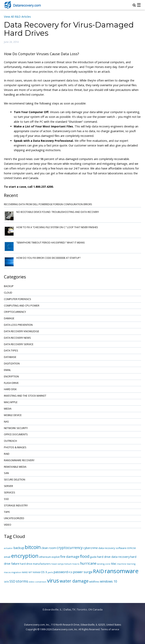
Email (7, 370)
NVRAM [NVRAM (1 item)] (37, 572)
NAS (6, 422)
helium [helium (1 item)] (68, 564)
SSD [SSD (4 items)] (12, 581)
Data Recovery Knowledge (22, 331)
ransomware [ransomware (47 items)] (122, 571)
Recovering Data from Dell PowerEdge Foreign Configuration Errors (48, 204)
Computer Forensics (18, 299)
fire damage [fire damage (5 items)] (70, 557)
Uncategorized (14, 518)
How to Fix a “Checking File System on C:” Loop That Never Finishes (57, 227)
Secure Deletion (15, 479)
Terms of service (110, 629)
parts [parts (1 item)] (50, 572)
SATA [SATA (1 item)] (6, 582)
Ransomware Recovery (19, 460)
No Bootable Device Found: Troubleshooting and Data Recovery (58, 212)
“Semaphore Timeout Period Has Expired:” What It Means (50, 243)
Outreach (10, 441)
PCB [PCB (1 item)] (70, 572)
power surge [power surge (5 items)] (83, 572)
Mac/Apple (11, 402)
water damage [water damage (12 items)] (74, 581)
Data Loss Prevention (18, 325)
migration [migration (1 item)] (16, 572)
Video (8, 525)
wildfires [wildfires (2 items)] (94, 582)
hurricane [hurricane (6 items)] (88, 563)
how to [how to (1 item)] (76, 564)
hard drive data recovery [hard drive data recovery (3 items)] (113, 557)
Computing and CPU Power (22, 306)
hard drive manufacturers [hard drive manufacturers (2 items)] (35, 564)
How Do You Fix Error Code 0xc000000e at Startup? (48, 258)
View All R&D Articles (17, 17)
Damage (9, 318)
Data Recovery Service (19, 344)
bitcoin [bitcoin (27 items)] (33, 547)
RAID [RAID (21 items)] (99, 571)
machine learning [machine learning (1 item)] (126, 564)
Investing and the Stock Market (25, 396)
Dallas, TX (69, 610)
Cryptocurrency (15, 312)
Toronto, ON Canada (90, 610)
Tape (7, 512)
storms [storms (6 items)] (22, 581)
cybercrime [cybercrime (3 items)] (91, 548)
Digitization (12, 363)
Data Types (11, 350)
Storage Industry (16, 505)
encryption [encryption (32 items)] (25, 556)
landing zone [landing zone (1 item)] (104, 564)
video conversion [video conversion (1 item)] (38, 582)
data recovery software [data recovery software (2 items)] (112, 548)
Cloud (8, 293)
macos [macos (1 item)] (7, 572)
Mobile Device (13, 415)
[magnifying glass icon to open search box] (134, 5)
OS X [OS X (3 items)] (44, 572)
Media (8, 409)
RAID (7, 454)
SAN (6, 473)
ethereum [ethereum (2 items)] (45, 557)
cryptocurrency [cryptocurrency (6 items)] (70, 548)
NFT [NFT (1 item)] (30, 572)
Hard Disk (10, 389)
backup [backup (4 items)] (19, 548)
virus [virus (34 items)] (53, 580)
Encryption (11, 376)
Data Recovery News (17, 338)
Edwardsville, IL (52, 610)
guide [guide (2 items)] (93, 557)
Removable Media (15, 467)
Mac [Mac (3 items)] (114, 563)
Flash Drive (11, 383)
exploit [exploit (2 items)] (56, 557)
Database (10, 357)
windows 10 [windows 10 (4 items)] (109, 581)
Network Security (16, 428)
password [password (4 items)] (61, 572)
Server (8, 486)
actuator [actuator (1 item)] (8, 548)
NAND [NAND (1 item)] (25, 572)
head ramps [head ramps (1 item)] (58, 564)
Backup (9, 286)
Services (10, 492)
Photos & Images (15, 447)
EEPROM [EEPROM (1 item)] (131, 548)
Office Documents (16, 434)
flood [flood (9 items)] (85, 556)
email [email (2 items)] (7, 557)
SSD (6, 499)
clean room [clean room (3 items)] (49, 548)
